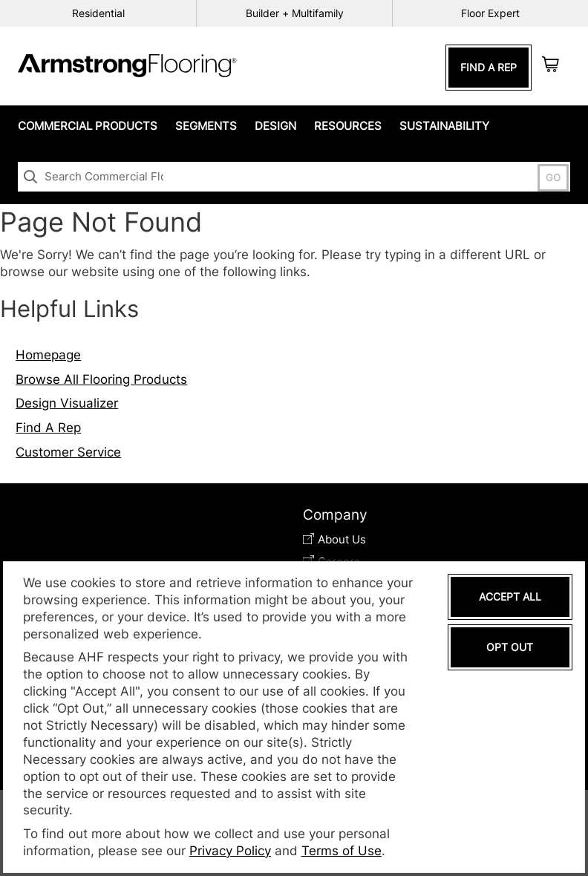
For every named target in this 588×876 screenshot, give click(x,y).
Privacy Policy (230, 851)
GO (553, 178)
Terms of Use (342, 851)
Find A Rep (489, 67)
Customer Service (68, 452)
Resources (348, 126)
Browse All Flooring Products (101, 379)
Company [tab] (335, 515)
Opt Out (510, 647)
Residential (98, 13)
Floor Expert (490, 13)
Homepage (48, 355)
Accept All (510, 596)
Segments (206, 126)
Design (275, 126)
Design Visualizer (67, 403)
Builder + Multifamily (295, 13)
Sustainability (444, 126)
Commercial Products (88, 126)
